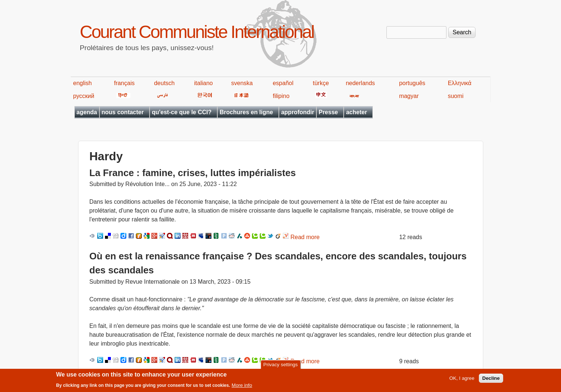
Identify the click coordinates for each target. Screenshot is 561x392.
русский (84, 96)
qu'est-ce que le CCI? (182, 112)
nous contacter (123, 112)
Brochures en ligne (246, 112)
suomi (456, 96)
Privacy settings (280, 366)
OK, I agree (462, 380)
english (83, 83)
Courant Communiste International (197, 32)
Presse (328, 112)
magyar (409, 96)
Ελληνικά (460, 83)
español (283, 83)
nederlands (360, 83)
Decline (491, 380)
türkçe (321, 83)
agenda (87, 112)
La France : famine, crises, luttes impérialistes (193, 173)
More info (242, 387)
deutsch (164, 83)
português (412, 83)
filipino (281, 96)
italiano (204, 83)
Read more (305, 237)
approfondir (298, 112)
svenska (242, 83)
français (124, 83)
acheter (356, 112)
